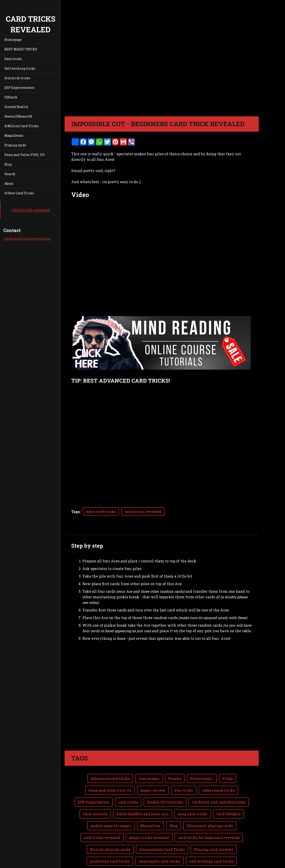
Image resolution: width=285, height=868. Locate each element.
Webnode (248, 862)
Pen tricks (184, 772)
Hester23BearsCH (18, 116)
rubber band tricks (218, 772)
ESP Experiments (94, 784)
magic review (153, 772)
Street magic (202, 761)
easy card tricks (101, 511)
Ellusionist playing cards (210, 808)
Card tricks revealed (31, 210)
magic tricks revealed (149, 820)
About (9, 183)
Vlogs (228, 761)
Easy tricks (13, 59)
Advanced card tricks (110, 761)
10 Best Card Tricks (19, 193)
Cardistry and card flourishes (219, 784)
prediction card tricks (110, 843)
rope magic (149, 761)
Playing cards (15, 145)
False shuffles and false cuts (143, 796)
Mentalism (150, 808)
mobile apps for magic (111, 808)
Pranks (175, 761)
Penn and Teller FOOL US (24, 155)
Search (10, 174)
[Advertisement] (162, 685)
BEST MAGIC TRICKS (21, 49)
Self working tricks (20, 68)
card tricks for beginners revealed (209, 820)
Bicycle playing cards (110, 832)
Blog (8, 164)
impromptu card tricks (160, 843)
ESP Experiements (19, 88)
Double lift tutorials (165, 784)
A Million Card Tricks (22, 126)
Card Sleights (228, 796)
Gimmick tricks (17, 78)
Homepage (13, 40)
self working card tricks (211, 843)
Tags (76, 512)
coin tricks (128, 784)
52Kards (11, 97)
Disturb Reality (16, 107)
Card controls (95, 796)
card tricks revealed (143, 511)
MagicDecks (14, 136)
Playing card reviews (214, 832)
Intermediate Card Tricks (162, 832)
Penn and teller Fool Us (110, 772)
